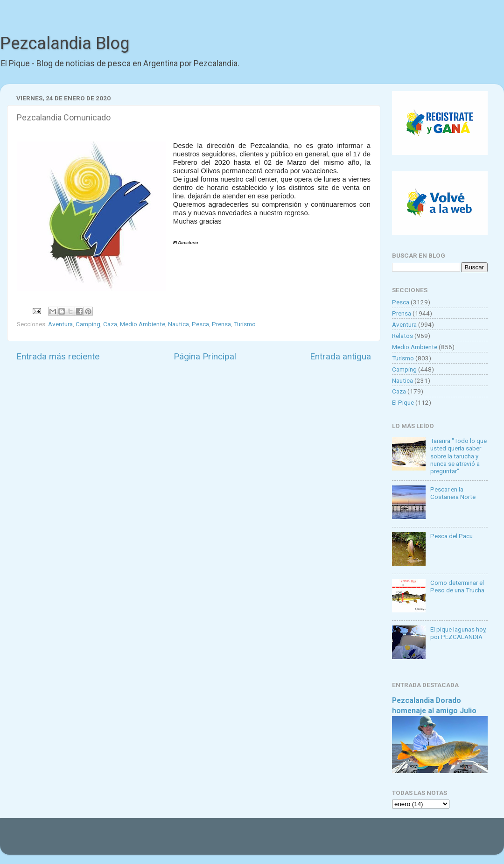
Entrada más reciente (58, 356)
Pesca (200, 324)
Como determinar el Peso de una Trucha (457, 586)
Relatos (402, 336)
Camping (88, 324)
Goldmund (269, 841)
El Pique (403, 402)
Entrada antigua (340, 356)
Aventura (60, 324)
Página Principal (205, 356)
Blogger (348, 841)
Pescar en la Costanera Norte (453, 493)
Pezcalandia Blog (65, 43)
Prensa (221, 324)
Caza (110, 324)
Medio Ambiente (143, 324)
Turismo (245, 324)
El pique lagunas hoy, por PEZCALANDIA (458, 633)
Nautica (178, 324)
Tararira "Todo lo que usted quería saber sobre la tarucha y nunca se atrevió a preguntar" (458, 456)
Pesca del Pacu (451, 536)
